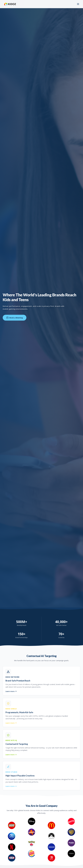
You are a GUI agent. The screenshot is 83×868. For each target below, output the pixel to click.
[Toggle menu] (78, 4)
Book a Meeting (15, 318)
